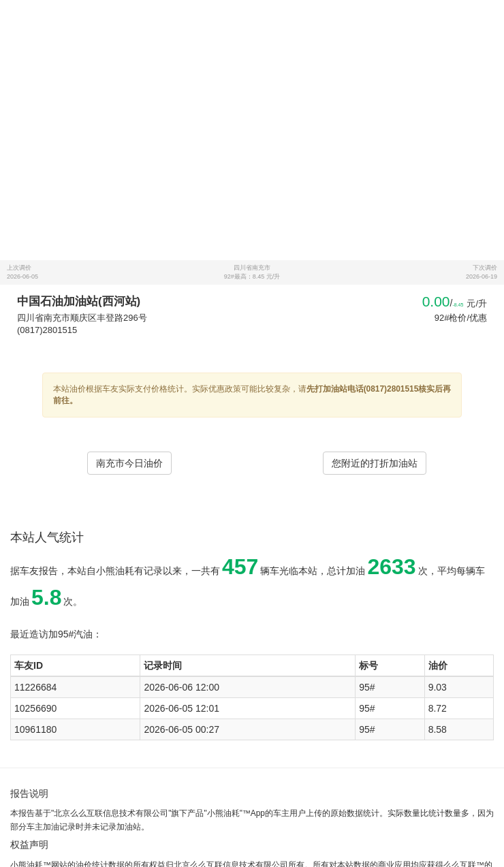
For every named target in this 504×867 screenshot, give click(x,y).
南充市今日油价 (129, 463)
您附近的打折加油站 (375, 463)
